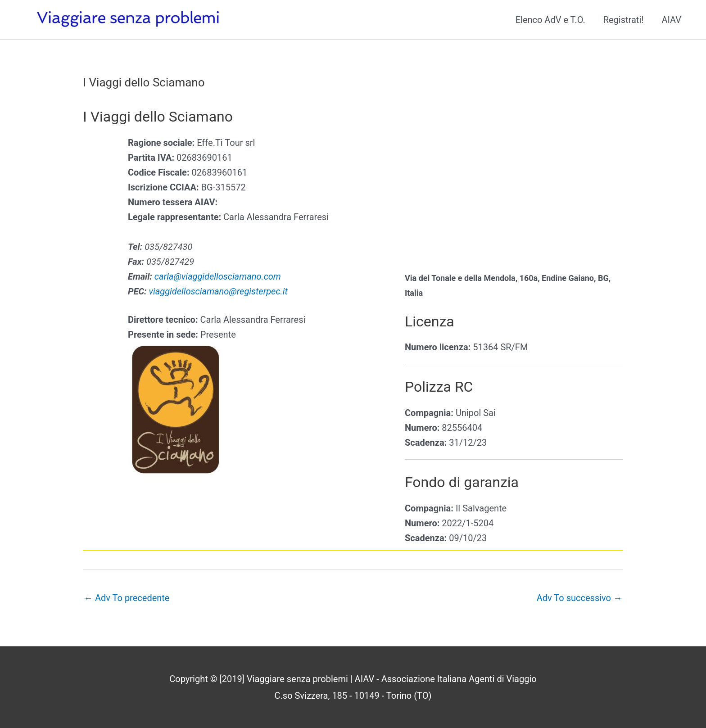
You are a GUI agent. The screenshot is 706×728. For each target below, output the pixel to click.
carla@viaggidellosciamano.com (218, 276)
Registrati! (624, 20)
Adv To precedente (127, 598)
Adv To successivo (579, 598)
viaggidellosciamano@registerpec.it (218, 291)
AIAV (671, 20)
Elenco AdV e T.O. (550, 20)
